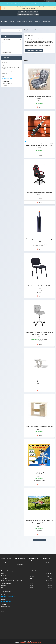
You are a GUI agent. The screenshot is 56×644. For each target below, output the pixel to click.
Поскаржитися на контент (24, 643)
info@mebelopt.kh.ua (7, 78)
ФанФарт (33, 565)
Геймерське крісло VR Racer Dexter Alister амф (39, 192)
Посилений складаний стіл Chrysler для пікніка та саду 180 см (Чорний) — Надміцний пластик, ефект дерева (39, 522)
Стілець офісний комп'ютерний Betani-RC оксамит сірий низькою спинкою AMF (39, 333)
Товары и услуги (21, 21)
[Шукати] (20, 31)
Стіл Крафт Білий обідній (39, 381)
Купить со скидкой (43, 4)
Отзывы (4, 49)
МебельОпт (47, 563)
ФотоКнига (5, 563)
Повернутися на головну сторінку (34, 50)
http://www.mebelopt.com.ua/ (8, 597)
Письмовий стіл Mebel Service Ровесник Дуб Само (39, 427)
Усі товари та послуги (39, 540)
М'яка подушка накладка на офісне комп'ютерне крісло (39, 97)
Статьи (4, 43)
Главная (12, 21)
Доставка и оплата (48, 21)
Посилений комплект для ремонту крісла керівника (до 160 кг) (39, 473)
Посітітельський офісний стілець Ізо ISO (39, 286)
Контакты (37, 21)
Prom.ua (35, 640)
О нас (30, 21)
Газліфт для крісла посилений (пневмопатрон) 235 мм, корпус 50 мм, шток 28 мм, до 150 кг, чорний (39, 145)
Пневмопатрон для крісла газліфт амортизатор (39, 239)
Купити (40, 107)
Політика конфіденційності (36, 643)
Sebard (32, 563)
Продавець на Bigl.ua (28, 641)
